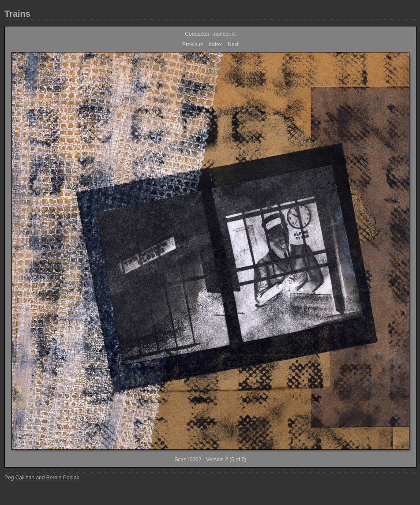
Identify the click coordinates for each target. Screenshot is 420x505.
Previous (193, 45)
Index (215, 45)
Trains (17, 14)
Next (233, 45)
